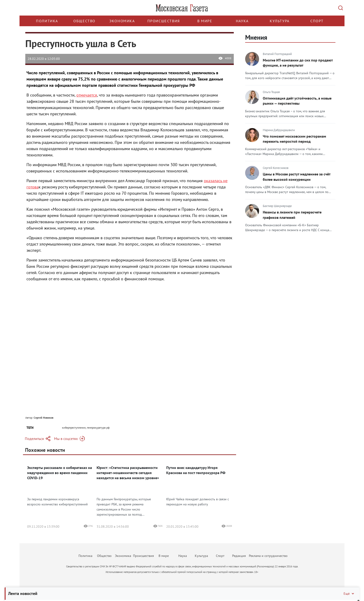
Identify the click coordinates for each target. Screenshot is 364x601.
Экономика (122, 21)
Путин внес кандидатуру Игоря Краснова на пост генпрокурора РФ (196, 470)
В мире (205, 21)
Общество (84, 21)
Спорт (317, 21)
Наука (242, 21)
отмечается (87, 95)
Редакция (239, 556)
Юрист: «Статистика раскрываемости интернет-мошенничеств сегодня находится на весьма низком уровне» (128, 473)
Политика (47, 21)
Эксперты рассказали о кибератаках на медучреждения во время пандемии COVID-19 (60, 473)
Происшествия (164, 21)
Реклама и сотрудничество (268, 556)
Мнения (256, 37)
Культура (280, 21)
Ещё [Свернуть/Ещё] (349, 594)
